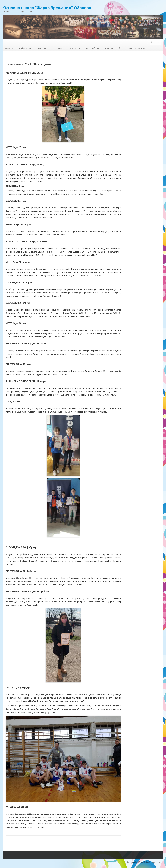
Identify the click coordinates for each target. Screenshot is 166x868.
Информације (26, 48)
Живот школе (45, 48)
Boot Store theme (154, 862)
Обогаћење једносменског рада (133, 48)
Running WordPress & (136, 862)
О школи (10, 48)
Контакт (109, 48)
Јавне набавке (94, 48)
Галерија (61, 48)
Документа (76, 48)
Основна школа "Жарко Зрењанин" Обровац (47, 8)
